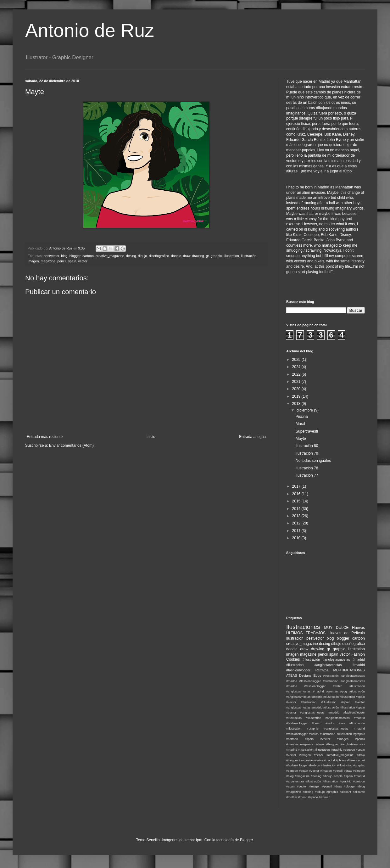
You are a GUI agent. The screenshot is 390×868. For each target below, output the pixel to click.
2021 (297, 382)
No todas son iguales (313, 461)
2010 (297, 538)
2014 (297, 509)
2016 (297, 494)
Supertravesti (307, 431)
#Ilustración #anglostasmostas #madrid (334, 659)
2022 (297, 374)
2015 (297, 501)
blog (64, 256)
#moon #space (308, 797)
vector (83, 261)
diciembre (305, 410)
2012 (297, 523)
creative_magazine (110, 256)
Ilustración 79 (307, 453)
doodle (176, 256)
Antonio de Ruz (90, 30)
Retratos (322, 670)
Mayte (301, 439)
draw (187, 256)
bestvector (51, 256)
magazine (48, 261)
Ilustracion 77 (307, 475)
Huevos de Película (347, 633)
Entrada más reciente (45, 437)
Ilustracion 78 (307, 468)
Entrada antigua (252, 437)
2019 (297, 396)
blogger (75, 256)
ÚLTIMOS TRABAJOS (306, 633)
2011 (297, 531)
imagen (33, 261)
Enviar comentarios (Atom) (71, 445)
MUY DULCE (337, 628)
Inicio (151, 437)
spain (72, 261)
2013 (297, 516)
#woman (324, 797)
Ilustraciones (303, 627)
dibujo (143, 256)
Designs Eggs (310, 675)
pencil (62, 261)
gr (207, 256)
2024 (297, 367)
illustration (231, 256)
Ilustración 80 (307, 446)
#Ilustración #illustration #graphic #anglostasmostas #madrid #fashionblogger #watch (326, 728)
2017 (297, 486)
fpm (199, 840)
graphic (216, 256)
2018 (297, 404)
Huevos (358, 628)
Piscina (302, 417)
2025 (297, 360)
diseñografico (159, 256)
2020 (297, 389)
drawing (198, 256)
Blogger (246, 840)
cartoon (88, 256)
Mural (300, 424)
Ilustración (249, 256)
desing (131, 256)
